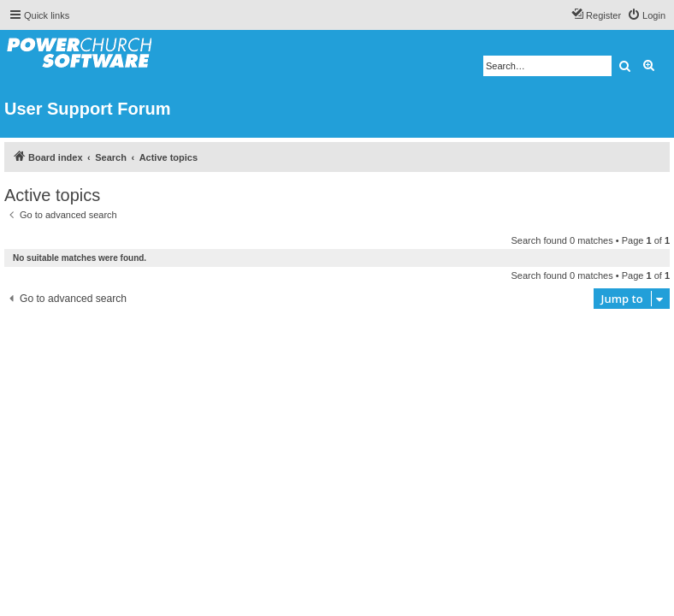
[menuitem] (646, 15)
